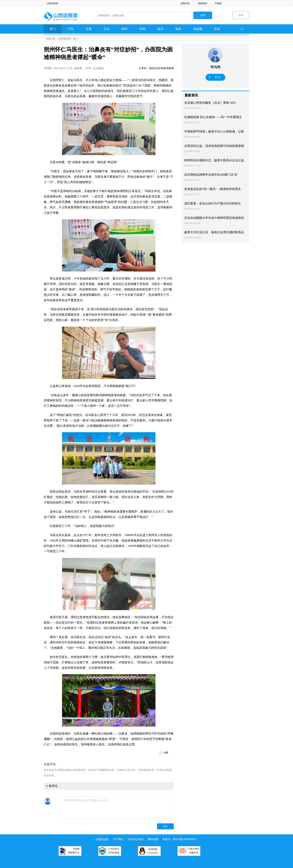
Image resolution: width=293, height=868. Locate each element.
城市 (124, 29)
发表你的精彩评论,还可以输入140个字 (117, 808)
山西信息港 (53, 3)
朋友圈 (198, 29)
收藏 (166, 753)
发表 (165, 826)
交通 (89, 29)
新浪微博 (169, 68)
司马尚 (215, 67)
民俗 (217, 29)
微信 (152, 68)
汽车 (71, 29)
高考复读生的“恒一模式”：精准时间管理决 (212, 189)
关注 (214, 77)
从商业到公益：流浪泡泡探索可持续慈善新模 (214, 146)
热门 (53, 29)
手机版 (218, 3)
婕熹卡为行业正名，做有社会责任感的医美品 (214, 232)
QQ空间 (159, 68)
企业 (107, 29)
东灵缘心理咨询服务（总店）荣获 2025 (210, 103)
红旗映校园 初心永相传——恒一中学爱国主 (213, 117)
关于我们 (118, 839)
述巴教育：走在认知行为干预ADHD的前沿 (212, 203)
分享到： (144, 68)
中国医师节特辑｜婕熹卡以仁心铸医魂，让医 (214, 131)
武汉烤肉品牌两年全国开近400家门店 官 (211, 175)
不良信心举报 (135, 839)
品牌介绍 (185, 3)
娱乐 (160, 29)
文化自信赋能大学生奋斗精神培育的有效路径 (214, 218)
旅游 (178, 29)
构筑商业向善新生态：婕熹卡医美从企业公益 (214, 160)
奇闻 (142, 29)
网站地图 (153, 839)
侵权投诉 (203, 3)
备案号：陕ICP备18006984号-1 (180, 839)
